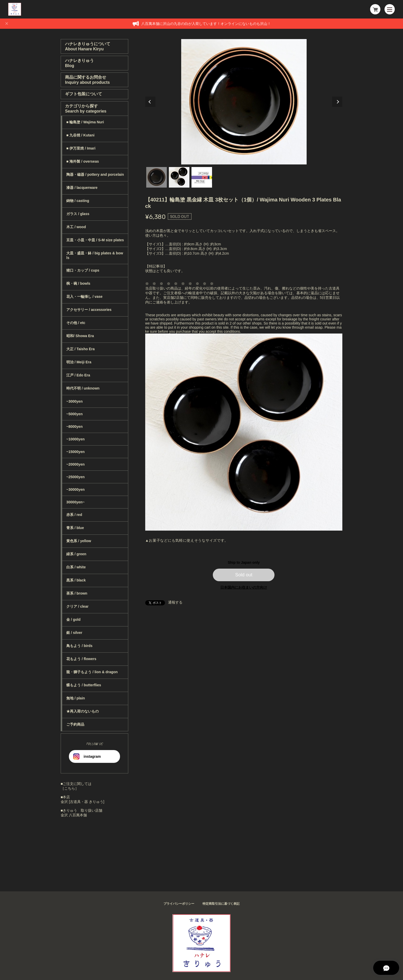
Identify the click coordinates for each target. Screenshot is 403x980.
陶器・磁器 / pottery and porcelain (95, 174)
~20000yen (75, 464)
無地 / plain (76, 698)
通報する (175, 602)
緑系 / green (76, 554)
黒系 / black (76, 580)
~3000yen (74, 401)
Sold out (244, 575)
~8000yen (74, 427)
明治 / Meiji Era (79, 362)
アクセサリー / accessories (89, 310)
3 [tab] (202, 177)
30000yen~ (75, 502)
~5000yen (74, 414)
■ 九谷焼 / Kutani (80, 135)
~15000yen (75, 452)
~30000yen (75, 489)
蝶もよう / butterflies (84, 685)
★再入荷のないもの (83, 711)
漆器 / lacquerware (82, 188)
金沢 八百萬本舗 (74, 815)
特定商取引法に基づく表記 (221, 904)
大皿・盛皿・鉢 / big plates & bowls (95, 255)
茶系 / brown (77, 593)
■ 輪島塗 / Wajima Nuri (85, 122)
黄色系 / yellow (79, 541)
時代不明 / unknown (83, 388)
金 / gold (73, 620)
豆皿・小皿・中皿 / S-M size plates (95, 240)
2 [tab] (179, 177)
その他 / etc (76, 323)
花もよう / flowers (81, 659)
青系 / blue (75, 528)
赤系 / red (74, 515)
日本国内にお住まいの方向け (244, 587)
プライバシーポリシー (179, 904)
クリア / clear (77, 606)
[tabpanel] (244, 102)
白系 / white (76, 567)
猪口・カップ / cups (83, 270)
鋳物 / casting (78, 201)
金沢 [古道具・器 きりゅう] (83, 802)
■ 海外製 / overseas (83, 161)
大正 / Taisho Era (80, 349)
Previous (150, 102)
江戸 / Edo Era (78, 375)
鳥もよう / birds (79, 646)
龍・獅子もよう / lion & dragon (92, 672)
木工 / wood (76, 227)
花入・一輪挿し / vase (84, 297)
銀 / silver (74, 633)
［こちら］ (70, 788)
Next (337, 102)
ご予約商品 (75, 724)
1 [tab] (157, 177)
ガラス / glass (78, 214)
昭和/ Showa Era (80, 336)
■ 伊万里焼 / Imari (81, 148)
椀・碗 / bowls (78, 283)
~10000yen (75, 439)
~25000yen (75, 477)
